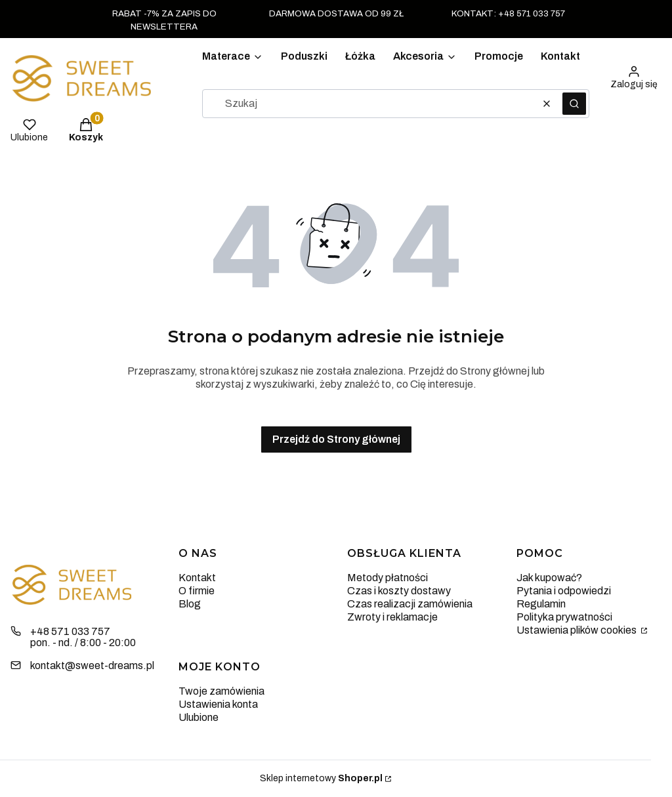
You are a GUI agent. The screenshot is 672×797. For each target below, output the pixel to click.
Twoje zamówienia (221, 691)
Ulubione (199, 717)
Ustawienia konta (218, 704)
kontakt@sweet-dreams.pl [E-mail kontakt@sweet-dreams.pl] (92, 665)
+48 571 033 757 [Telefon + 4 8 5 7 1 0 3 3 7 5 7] (70, 631)
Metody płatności (388, 578)
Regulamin (541, 604)
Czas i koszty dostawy (399, 591)
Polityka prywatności (564, 617)
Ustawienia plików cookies (577, 630)
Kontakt (197, 578)
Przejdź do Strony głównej (336, 439)
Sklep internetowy (321, 778)
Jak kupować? (549, 578)
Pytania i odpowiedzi (564, 591)
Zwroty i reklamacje (392, 617)
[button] (574, 104)
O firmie (197, 591)
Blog (190, 604)
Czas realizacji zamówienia (410, 604)
